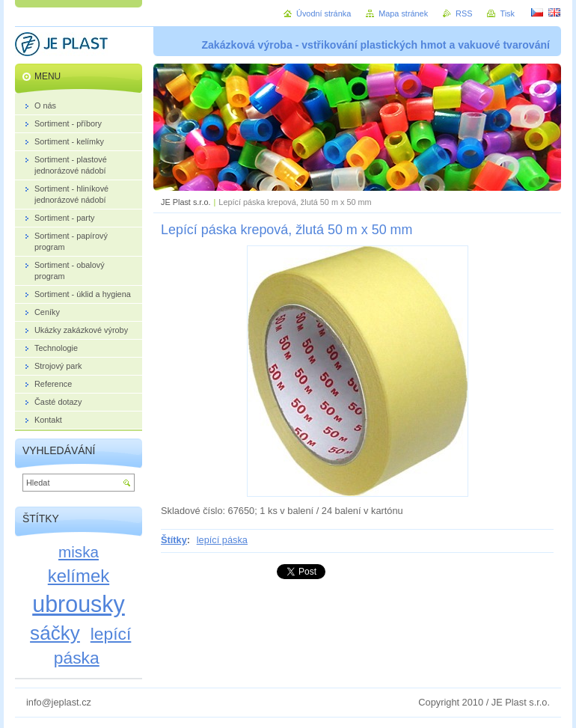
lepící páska (222, 540)
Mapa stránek (403, 13)
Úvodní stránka (324, 13)
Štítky (174, 540)
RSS (464, 13)
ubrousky (79, 604)
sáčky (55, 633)
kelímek (79, 576)
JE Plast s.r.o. (186, 202)
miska (79, 552)
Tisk (507, 13)
